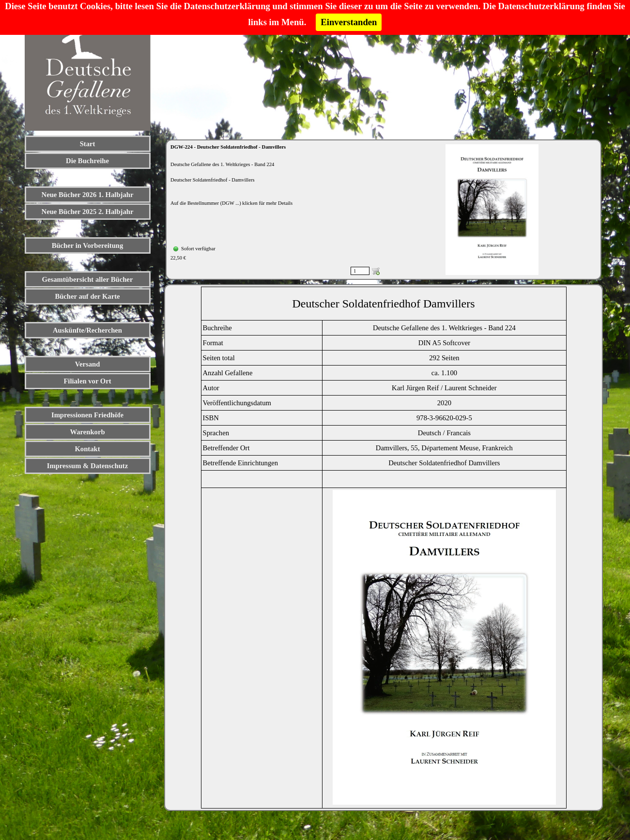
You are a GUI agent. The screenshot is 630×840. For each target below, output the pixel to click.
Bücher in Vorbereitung (88, 245)
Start (88, 144)
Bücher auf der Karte (87, 296)
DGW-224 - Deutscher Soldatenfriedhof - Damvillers (228, 147)
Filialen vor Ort (87, 381)
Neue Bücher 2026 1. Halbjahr (88, 195)
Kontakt (87, 449)
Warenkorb (87, 432)
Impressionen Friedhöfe (87, 415)
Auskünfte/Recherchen (87, 330)
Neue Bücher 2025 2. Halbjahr (88, 212)
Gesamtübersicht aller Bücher (88, 279)
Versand (88, 364)
